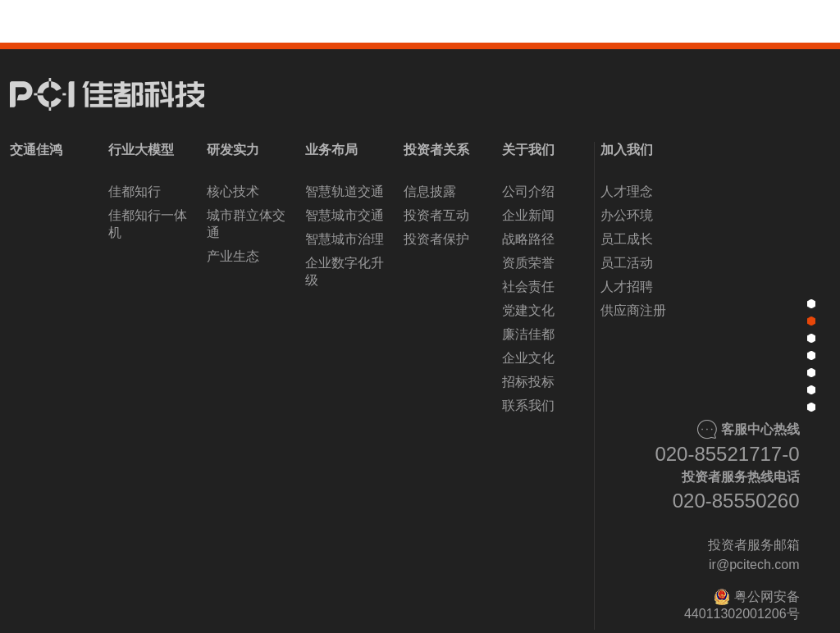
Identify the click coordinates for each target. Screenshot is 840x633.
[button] (328, 598)
